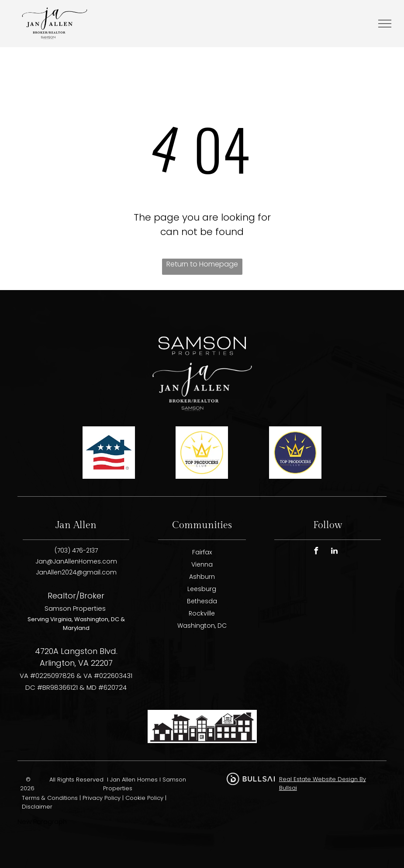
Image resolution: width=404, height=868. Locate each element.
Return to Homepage (202, 264)
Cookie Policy (144, 798)
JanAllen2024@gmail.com (76, 572)
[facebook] (316, 552)
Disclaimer (37, 807)
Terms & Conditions (50, 798)
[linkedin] (334, 552)
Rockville (202, 613)
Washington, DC (202, 626)
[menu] (385, 24)
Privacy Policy (102, 798)
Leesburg (202, 589)
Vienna (202, 564)
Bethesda (202, 601)
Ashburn (202, 577)
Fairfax (202, 552)
